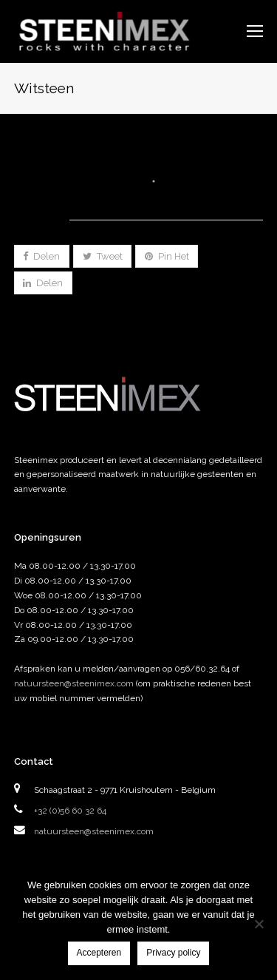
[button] (42, 256)
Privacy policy (173, 953)
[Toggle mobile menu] (255, 31)
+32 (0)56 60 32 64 (70, 811)
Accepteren (99, 953)
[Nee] (259, 924)
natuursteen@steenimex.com (74, 683)
